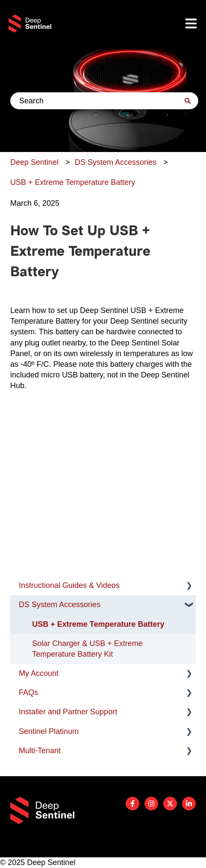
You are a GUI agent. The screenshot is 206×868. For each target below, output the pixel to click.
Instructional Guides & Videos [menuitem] (69, 585)
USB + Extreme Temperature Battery (73, 182)
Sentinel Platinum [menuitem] (49, 731)
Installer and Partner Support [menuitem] (68, 712)
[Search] (188, 101)
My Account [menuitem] (39, 673)
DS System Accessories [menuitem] (60, 605)
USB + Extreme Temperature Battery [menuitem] (98, 624)
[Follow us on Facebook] (132, 804)
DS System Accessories (116, 162)
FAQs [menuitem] (28, 693)
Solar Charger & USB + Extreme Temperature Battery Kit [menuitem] (87, 649)
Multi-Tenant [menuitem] (40, 751)
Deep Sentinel (34, 162)
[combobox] (104, 101)
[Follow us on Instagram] (151, 804)
